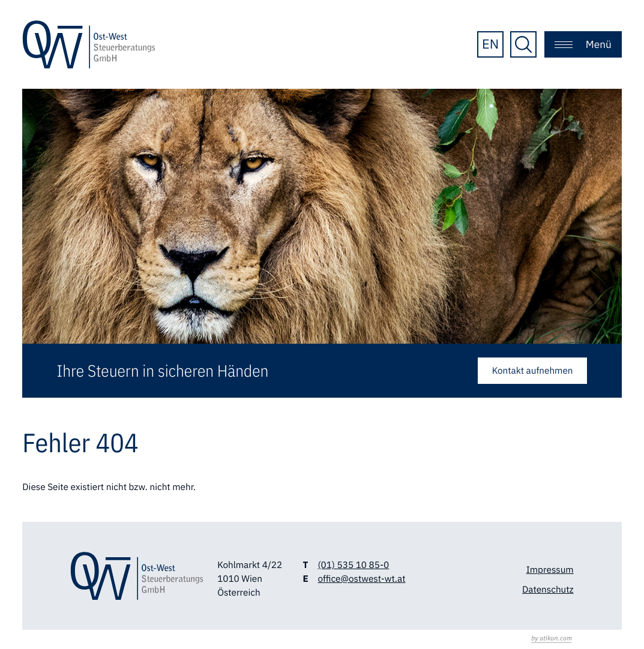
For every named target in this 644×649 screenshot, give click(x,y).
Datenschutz (548, 590)
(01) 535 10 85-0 (353, 565)
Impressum (550, 570)
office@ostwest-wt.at (361, 579)
